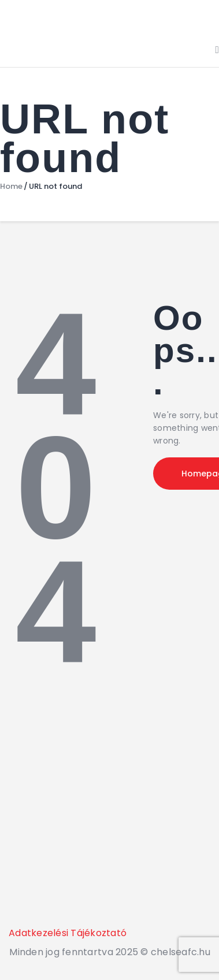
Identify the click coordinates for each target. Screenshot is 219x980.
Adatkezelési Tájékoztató (68, 933)
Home (11, 187)
